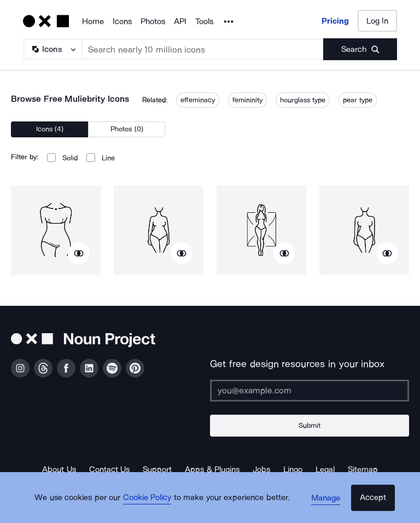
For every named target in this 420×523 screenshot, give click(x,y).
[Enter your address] (310, 391)
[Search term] (203, 49)
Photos (153, 21)
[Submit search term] (360, 49)
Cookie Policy (151, 504)
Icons (122, 21)
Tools (204, 21)
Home (93, 21)
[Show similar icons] (79, 253)
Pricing (335, 21)
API (180, 21)
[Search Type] (52, 49)
